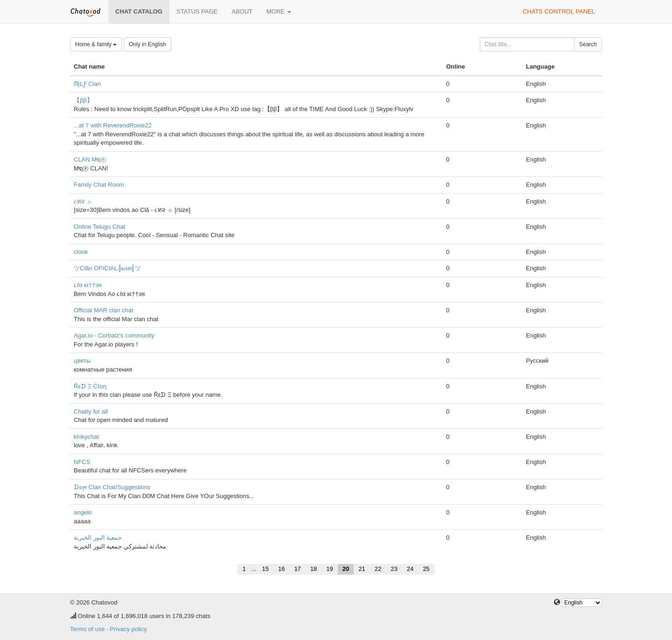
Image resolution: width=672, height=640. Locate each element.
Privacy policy (128, 629)
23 (394, 569)
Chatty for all (91, 411)
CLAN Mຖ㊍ (90, 159)
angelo (83, 512)
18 (314, 569)
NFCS (82, 462)
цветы (82, 361)
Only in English (147, 44)
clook (81, 252)
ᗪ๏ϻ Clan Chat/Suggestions (112, 487)
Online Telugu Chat (99, 227)
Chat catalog (139, 11)
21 (362, 569)
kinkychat (86, 437)
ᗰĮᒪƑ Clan (87, 84)
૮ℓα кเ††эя (88, 285)
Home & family (96, 44)
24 (410, 569)
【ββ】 (83, 100)
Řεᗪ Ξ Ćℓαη (90, 386)
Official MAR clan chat (104, 310)
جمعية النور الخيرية (98, 538)
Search (588, 44)
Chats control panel (559, 11)
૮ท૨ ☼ (83, 201)
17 (297, 569)
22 (378, 569)
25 (426, 569)
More (279, 11)
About (242, 11)
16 (281, 569)
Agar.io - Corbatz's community (114, 335)
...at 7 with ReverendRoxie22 (113, 125)
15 (265, 569)
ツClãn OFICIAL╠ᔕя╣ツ (107, 268)
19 (329, 569)
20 (346, 569)
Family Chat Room (99, 185)
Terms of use (87, 629)
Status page (197, 11)
